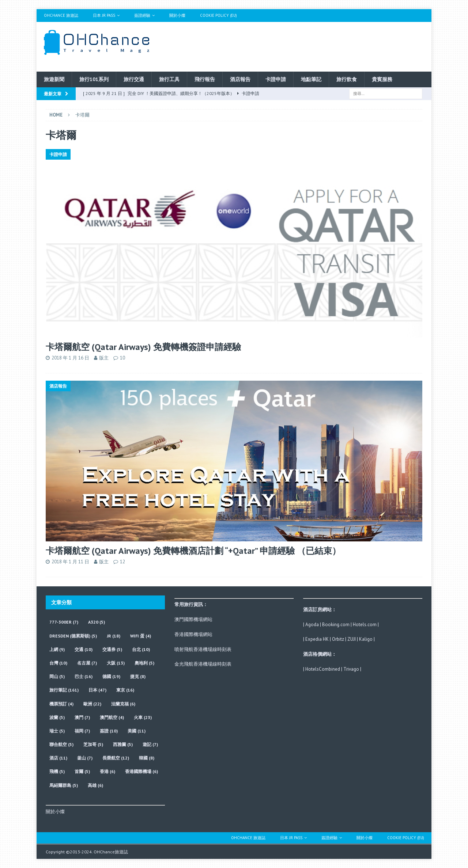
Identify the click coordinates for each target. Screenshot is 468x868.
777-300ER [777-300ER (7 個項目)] (64, 622)
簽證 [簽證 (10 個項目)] (109, 731)
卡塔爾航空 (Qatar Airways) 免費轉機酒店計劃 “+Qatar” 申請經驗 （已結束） (193, 551)
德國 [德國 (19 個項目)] (111, 676)
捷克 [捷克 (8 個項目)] (138, 676)
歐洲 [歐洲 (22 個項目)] (92, 704)
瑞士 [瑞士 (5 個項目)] (57, 731)
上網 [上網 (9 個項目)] (57, 649)
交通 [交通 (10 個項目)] (84, 649)
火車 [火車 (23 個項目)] (143, 717)
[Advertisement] (305, 46)
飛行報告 (205, 79)
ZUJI (352, 639)
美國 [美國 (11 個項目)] (137, 731)
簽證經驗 (142, 15)
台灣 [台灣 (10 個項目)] (58, 663)
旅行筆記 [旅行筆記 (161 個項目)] (64, 690)
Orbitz (338, 639)
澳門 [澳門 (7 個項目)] (82, 717)
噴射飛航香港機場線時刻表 (203, 649)
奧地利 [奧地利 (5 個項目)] (144, 663)
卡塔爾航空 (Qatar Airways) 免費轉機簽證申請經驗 (143, 347)
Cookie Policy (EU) (218, 15)
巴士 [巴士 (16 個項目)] (84, 676)
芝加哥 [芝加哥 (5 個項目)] (93, 744)
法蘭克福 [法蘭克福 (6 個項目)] (123, 704)
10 (122, 358)
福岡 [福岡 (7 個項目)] (82, 731)
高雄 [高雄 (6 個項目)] (95, 785)
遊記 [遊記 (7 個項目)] (150, 744)
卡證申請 (276, 79)
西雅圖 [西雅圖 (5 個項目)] (123, 744)
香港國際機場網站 (193, 634)
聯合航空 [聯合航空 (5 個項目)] (61, 744)
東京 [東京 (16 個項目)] (125, 690)
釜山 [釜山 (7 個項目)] (85, 758)
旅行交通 (134, 79)
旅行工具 (169, 79)
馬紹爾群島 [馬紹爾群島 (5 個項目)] (64, 785)
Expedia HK (317, 639)
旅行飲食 (347, 79)
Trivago (351, 669)
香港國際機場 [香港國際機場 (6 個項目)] (141, 771)
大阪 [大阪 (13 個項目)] (116, 663)
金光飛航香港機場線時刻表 (203, 664)
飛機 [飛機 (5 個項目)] (57, 771)
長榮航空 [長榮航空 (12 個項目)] (116, 758)
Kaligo (366, 639)
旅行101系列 (94, 79)
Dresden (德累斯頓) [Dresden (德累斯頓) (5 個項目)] (73, 636)
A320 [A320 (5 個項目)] (97, 622)
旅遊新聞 (54, 79)
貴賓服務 (382, 79)
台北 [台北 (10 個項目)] (141, 649)
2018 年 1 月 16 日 (70, 358)
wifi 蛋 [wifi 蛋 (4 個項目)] (141, 636)
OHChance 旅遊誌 (61, 15)
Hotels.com (365, 625)
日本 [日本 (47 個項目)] (97, 690)
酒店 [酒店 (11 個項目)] (58, 758)
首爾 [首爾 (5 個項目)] (82, 771)
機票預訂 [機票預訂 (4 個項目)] (61, 704)
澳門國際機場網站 (193, 619)
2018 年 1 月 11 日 (70, 562)
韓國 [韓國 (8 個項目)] (147, 758)
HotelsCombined (323, 669)
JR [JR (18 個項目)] (114, 636)
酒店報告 (240, 79)
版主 (104, 358)
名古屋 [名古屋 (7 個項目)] (87, 663)
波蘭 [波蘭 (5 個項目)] (57, 717)
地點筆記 (311, 79)
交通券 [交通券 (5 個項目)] (112, 649)
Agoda (312, 625)
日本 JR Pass (104, 15)
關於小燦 (177, 15)
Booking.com (336, 625)
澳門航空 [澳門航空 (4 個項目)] (112, 717)
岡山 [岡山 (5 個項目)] (57, 676)
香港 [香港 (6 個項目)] (107, 771)
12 (122, 562)
